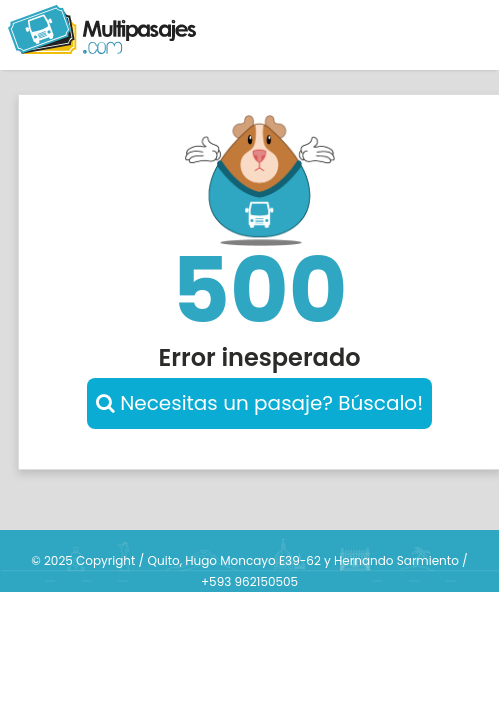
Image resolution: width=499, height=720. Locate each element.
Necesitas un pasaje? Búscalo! (259, 403)
